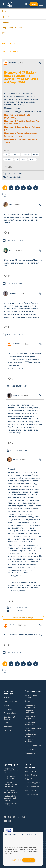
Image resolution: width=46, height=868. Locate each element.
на (17, 159)
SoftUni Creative (31, 775)
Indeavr (7, 706)
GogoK (15, 460)
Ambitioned (8, 727)
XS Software (8, 698)
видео (36, 154)
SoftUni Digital (30, 771)
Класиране (7, 22)
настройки (16, 860)
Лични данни (30, 753)
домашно (26, 154)
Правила (6, 17)
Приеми (29, 860)
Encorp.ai (7, 730)
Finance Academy (31, 794)
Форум (5, 11)
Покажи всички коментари (23, 618)
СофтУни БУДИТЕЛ (32, 783)
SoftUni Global (30, 791)
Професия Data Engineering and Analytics (10, 798)
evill (10, 205)
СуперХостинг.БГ (10, 702)
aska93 (12, 250)
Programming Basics (14, 177)
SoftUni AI (29, 779)
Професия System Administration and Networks (11, 771)
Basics (24, 159)
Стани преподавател (33, 746)
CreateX (7, 723)
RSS (4, 33)
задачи (32, 159)
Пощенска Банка (10, 713)
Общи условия (30, 750)
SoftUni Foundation (32, 787)
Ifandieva (12, 293)
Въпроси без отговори (12, 28)
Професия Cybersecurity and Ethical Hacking (10, 784)
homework (15, 154)
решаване (8, 159)
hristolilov (13, 63)
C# (6, 154)
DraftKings (8, 709)
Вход (34, 4)
